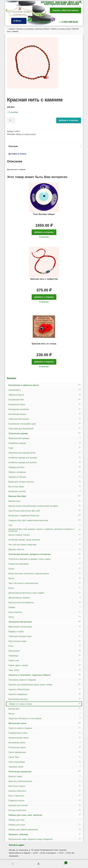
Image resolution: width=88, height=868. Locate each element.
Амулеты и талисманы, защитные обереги (33, 29)
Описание (13, 146)
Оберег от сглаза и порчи (61, 29)
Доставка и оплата (17, 154)
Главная (12, 29)
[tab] (44, 146)
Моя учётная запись (13, 864)
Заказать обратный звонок (65, 10)
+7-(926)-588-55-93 (42, 22)
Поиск (39, 864)
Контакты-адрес (17, 845)
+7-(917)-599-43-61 (70, 22)
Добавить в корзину (69, 120)
